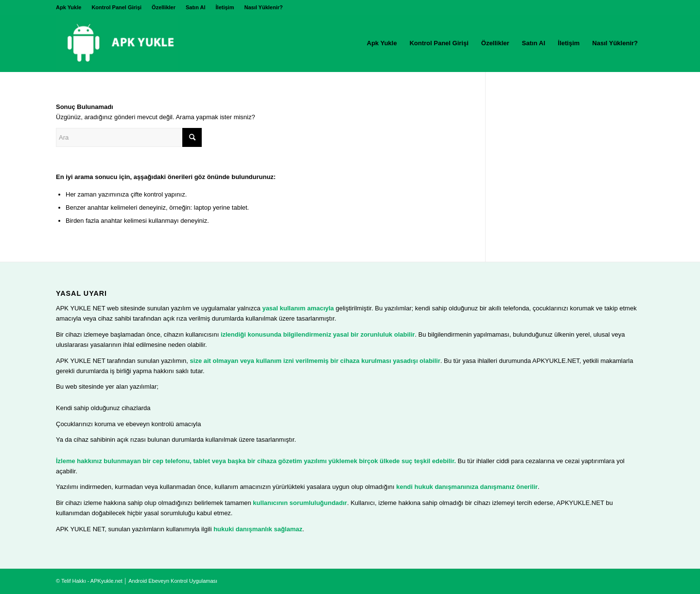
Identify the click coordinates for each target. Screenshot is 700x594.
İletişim (225, 7)
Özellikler (164, 7)
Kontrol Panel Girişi (116, 7)
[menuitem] (71, 7)
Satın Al (196, 7)
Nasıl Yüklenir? (263, 7)
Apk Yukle (69, 7)
